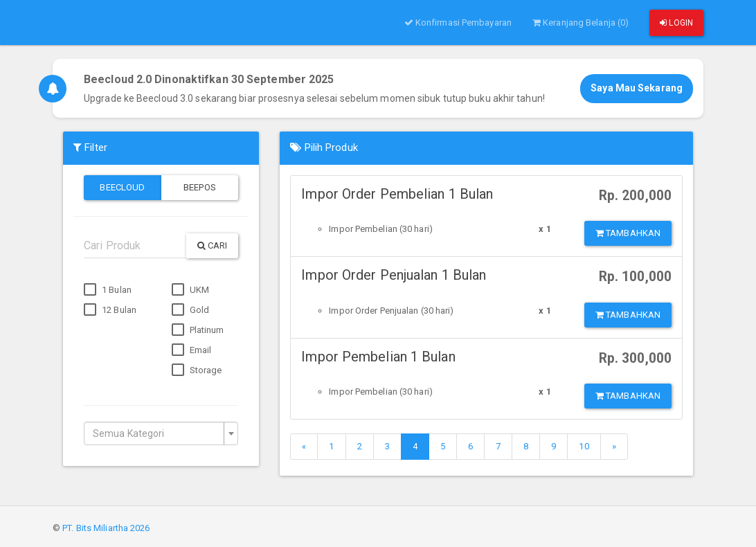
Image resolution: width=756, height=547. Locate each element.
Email (192, 350)
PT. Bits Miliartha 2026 (106, 528)
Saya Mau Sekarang (637, 88)
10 (584, 446)
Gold (191, 310)
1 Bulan (108, 290)
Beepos (200, 187)
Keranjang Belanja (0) (580, 23)
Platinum (198, 330)
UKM (190, 290)
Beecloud (122, 187)
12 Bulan (110, 310)
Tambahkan (628, 233)
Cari (213, 245)
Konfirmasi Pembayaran (458, 23)
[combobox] (161, 433)
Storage (197, 370)
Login (676, 23)
